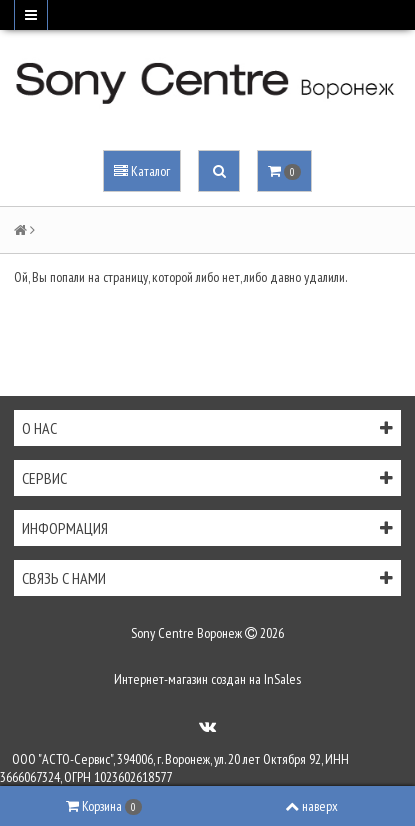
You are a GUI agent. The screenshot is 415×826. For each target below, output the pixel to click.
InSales (282, 679)
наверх (311, 806)
